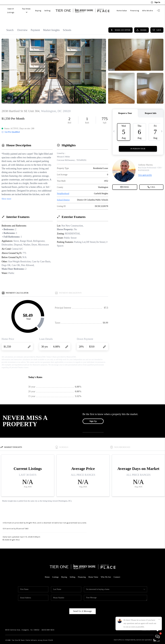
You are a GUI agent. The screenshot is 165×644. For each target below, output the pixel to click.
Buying (39, 9)
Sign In (155, 2)
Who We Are (147, 9)
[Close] (159, 620)
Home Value (122, 9)
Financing (135, 9)
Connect (117, 571)
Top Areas (27, 9)
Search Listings (11, 9)
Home (47, 571)
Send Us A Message (82, 605)
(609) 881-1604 (48, 624)
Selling (48, 9)
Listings (55, 571)
